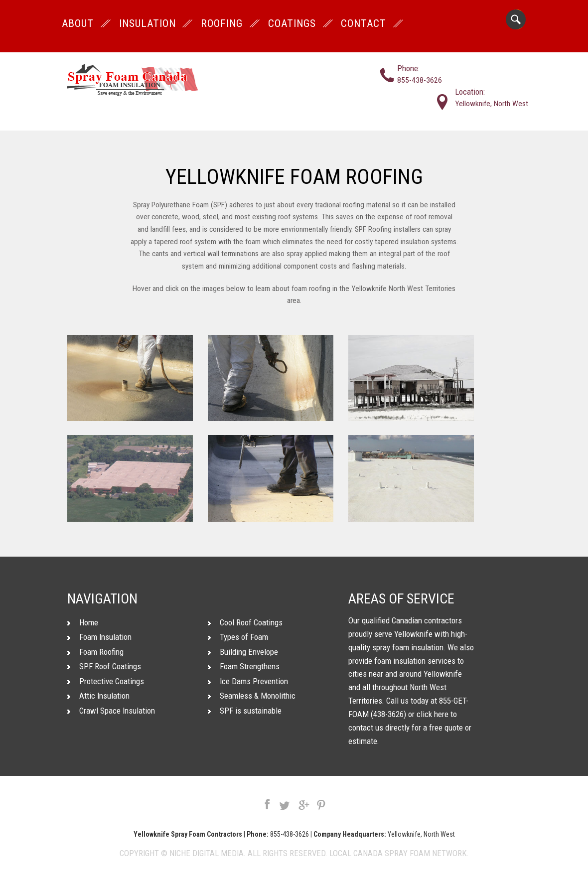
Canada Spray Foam (392, 853)
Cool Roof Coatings (245, 622)
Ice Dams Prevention (248, 681)
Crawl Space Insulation (111, 711)
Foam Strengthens (244, 666)
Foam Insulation (99, 637)
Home (83, 622)
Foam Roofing (95, 652)
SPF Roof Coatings (104, 666)
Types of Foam (238, 637)
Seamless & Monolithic (252, 696)
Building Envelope (243, 652)
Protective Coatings (106, 681)
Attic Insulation (98, 696)
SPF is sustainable (245, 711)
